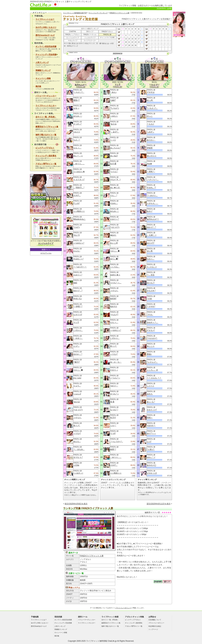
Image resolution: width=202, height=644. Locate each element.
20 (126, 42)
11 (142, 35)
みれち (150, 394)
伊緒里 (150, 148)
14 (129, 39)
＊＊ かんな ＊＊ (154, 378)
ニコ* (149, 441)
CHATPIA (73, 32)
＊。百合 (151, 275)
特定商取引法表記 (155, 626)
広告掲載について (155, 620)
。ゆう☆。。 (79, 164)
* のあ (149, 299)
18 (142, 39)
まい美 (150, 251)
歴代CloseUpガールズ (45, 35)
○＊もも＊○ (115, 378)
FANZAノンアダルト (72, 35)
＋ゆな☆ (114, 116)
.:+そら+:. (77, 418)
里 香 (112, 402)
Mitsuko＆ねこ (79, 219)
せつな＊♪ (114, 394)
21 (129, 42)
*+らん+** (114, 314)
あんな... (77, 441)
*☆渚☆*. (151, 449)
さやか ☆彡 (152, 473)
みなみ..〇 (78, 116)
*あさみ (77, 402)
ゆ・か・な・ (116, 362)
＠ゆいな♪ (78, 299)
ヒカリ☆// (78, 314)
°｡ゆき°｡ (151, 132)
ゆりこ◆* (114, 259)
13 (126, 39)
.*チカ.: (150, 314)
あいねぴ (114, 156)
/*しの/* (77, 203)
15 (132, 39)
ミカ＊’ (113, 425)
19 (123, 42)
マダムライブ (73, 41)
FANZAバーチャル (90, 35)
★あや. (113, 235)
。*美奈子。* (79, 188)
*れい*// (77, 235)
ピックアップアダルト (45, 148)
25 (142, 42)
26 (123, 45)
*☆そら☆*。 (152, 362)
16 (135, 39)
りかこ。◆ (78, 370)
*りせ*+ (77, 227)
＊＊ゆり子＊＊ (80, 267)
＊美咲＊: (151, 172)
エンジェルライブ (73, 38)
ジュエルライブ (90, 38)
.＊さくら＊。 (153, 179)
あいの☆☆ (152, 156)
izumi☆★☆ (115, 275)
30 (135, 45)
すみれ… (114, 203)
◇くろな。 (115, 267)
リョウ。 (77, 386)
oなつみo (77, 378)
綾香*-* (113, 449)
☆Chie (76, 465)
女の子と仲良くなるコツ (46, 27)
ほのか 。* (78, 354)
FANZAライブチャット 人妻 (119, 13)
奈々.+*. (77, 425)
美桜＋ (150, 418)
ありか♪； (151, 140)
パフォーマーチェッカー (46, 96)
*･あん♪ (113, 92)
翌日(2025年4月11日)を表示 (159, 504)
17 (139, 39)
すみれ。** (151, 188)
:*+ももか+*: (152, 338)
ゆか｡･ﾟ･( (151, 457)
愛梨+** (77, 100)
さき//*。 (77, 195)
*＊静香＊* (78, 306)
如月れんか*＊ (153, 219)
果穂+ (149, 354)
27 (126, 45)
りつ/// (113, 433)
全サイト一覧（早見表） (46, 117)
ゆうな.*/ (151, 283)
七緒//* (113, 100)
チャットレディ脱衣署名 (46, 156)
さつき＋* (78, 124)
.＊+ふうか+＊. (117, 441)
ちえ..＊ (77, 140)
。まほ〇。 (78, 338)
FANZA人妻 (107, 35)
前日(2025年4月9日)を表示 (76, 504)
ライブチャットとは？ (45, 19)
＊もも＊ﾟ (150, 124)
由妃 (75, 283)
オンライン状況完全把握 (46, 46)
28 (129, 45)
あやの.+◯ (151, 465)
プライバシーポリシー (123, 608)
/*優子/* (77, 362)
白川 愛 (113, 164)
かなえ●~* (151, 291)
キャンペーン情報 (43, 78)
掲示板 (38, 86)
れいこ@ (114, 243)
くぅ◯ (113, 140)
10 (139, 35)
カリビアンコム (46, 253)
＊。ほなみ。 (79, 449)
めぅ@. (150, 100)
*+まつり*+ (78, 410)
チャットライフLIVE (107, 38)
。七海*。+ (152, 235)
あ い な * (151, 402)
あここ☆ (151, 346)
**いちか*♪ (115, 108)
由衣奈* (113, 299)
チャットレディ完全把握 (47, 55)
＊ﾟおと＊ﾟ (77, 132)
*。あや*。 (115, 132)
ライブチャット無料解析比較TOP (75, 13)
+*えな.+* (151, 330)
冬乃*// (113, 418)
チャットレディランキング (98, 13)
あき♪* (150, 211)
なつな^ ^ (114, 410)
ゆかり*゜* (78, 291)
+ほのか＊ (151, 425)
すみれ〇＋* (79, 259)
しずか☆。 (78, 330)
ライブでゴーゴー (90, 41)
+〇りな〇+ (152, 267)
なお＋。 (151, 259)
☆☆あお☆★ (79, 172)
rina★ (149, 164)
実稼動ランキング (43, 70)
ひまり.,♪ (114, 370)
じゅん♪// (77, 394)
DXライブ (90, 32)
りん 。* (114, 195)
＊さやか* (151, 306)
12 (123, 39)
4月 (119, 29)
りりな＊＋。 (116, 283)
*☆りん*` (114, 172)
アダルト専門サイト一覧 (46, 164)
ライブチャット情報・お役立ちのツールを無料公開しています (146, 6)
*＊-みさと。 (152, 195)
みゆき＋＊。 (153, 322)
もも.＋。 (77, 148)
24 (139, 42)
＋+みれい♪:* (79, 243)
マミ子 (76, 322)
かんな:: (77, 251)
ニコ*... (76, 346)
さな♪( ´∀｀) (115, 179)
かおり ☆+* (152, 410)
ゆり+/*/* (151, 243)
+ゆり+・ (114, 386)
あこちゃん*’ (115, 148)
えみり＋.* (78, 275)
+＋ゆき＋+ (78, 473)
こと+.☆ (151, 386)
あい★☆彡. (115, 188)
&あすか (114, 306)
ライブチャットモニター (46, 106)
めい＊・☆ (78, 156)
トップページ (153, 629)
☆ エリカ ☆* (79, 179)
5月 (147, 29)
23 (135, 42)
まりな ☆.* (78, 457)
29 (132, 45)
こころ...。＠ (152, 370)
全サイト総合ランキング (90, 29)
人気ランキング (42, 62)
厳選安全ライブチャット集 (47, 127)
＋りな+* (77, 433)
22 (132, 42)
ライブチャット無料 (95, 641)
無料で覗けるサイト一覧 (46, 135)
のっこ (150, 116)
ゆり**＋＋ (151, 433)
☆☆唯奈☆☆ (79, 211)
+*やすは (151, 92)
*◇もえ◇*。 (79, 92)
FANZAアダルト (107, 32)
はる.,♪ (76, 108)
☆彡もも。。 (153, 203)
